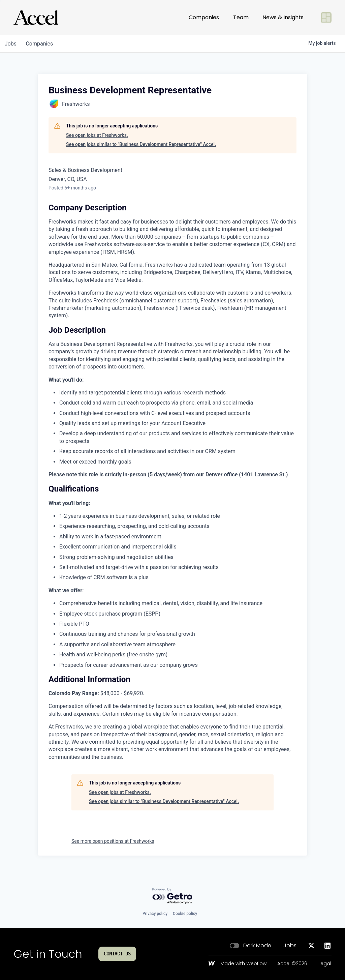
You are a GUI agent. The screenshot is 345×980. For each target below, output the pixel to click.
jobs (11, 44)
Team (241, 17)
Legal (325, 964)
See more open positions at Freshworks (113, 841)
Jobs (290, 946)
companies (42, 44)
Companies (204, 17)
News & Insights (283, 17)
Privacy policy (155, 914)
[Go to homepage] (36, 18)
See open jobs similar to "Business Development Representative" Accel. (141, 144)
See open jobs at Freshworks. (97, 135)
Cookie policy (185, 914)
